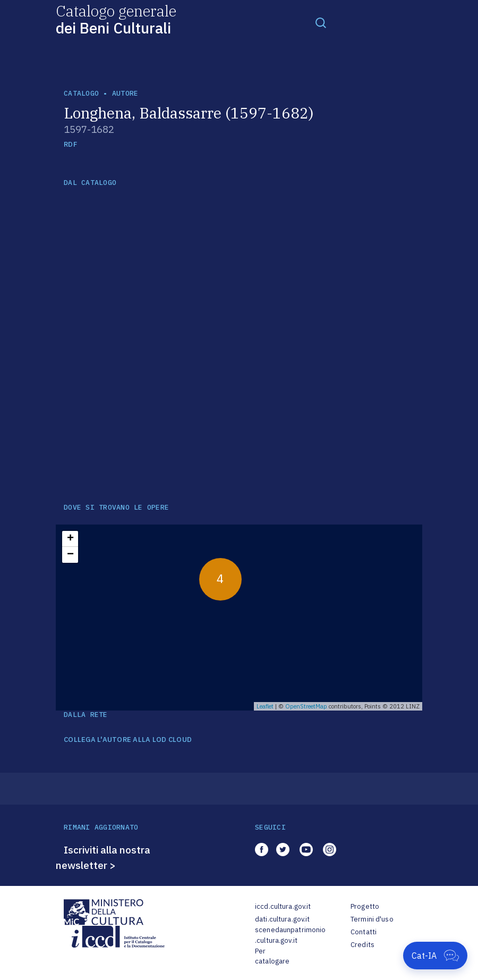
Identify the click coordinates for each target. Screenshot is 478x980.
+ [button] (70, 539)
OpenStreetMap (306, 706)
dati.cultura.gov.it (282, 919)
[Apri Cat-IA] (435, 956)
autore (125, 93)
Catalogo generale (116, 19)
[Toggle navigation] (321, 22)
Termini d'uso (372, 919)
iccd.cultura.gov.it (283, 906)
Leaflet (265, 706)
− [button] (70, 555)
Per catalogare (272, 956)
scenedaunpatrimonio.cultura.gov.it (290, 935)
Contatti (364, 932)
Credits (362, 945)
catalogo (81, 93)
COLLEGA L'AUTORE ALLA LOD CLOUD (128, 740)
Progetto (365, 906)
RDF (70, 144)
